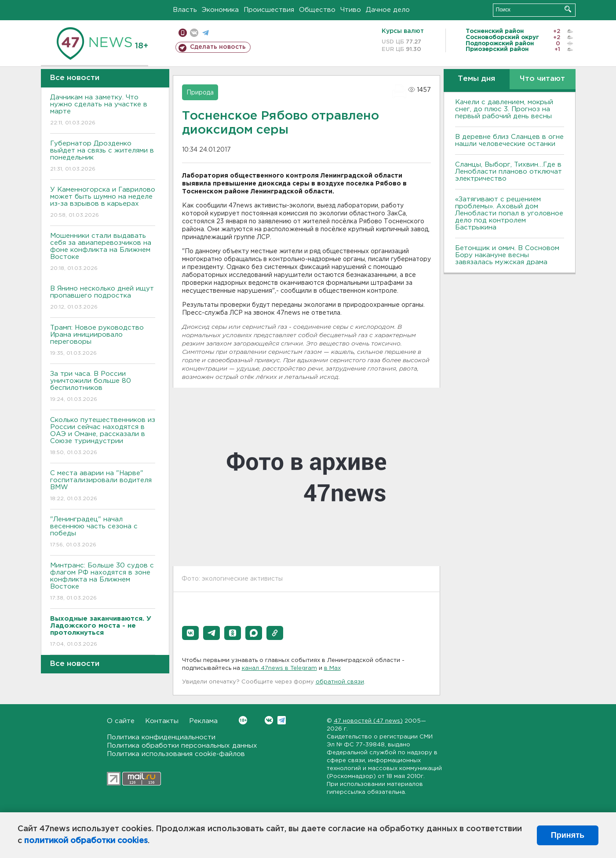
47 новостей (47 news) (368, 721)
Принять (568, 835)
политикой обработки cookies (86, 841)
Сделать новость (218, 47)
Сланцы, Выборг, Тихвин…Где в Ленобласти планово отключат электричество (508, 172)
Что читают (542, 79)
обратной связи (340, 682)
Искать (568, 9)
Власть (185, 10)
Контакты (162, 721)
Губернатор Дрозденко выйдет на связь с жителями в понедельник (103, 157)
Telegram (282, 720)
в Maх (332, 668)
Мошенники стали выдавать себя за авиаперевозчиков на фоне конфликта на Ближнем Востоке (103, 253)
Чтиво (351, 10)
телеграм (206, 33)
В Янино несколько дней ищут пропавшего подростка (103, 298)
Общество (317, 10)
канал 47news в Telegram (279, 668)
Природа (200, 93)
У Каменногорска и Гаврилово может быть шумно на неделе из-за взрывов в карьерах (103, 203)
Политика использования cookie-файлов (176, 754)
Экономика (220, 10)
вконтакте (194, 33)
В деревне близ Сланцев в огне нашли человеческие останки (509, 140)
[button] (190, 633)
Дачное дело (388, 10)
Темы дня (476, 79)
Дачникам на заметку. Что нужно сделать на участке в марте (103, 111)
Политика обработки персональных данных (182, 746)
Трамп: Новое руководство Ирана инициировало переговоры (103, 341)
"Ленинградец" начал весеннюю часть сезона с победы (103, 533)
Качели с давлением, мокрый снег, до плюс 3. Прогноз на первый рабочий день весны (504, 109)
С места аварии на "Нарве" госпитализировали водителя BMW (103, 486)
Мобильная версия (183, 33)
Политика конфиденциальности (161, 737)
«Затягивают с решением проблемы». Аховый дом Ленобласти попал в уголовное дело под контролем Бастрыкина (509, 213)
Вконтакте (243, 720)
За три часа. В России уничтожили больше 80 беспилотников (103, 387)
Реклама (203, 721)
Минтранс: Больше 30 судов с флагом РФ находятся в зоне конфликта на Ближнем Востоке (103, 582)
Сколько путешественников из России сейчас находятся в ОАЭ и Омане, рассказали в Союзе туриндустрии (103, 437)
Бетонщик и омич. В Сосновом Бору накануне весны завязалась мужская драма (507, 255)
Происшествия (269, 10)
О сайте (121, 721)
